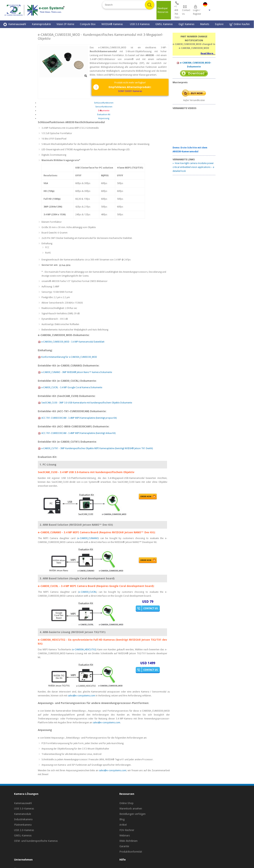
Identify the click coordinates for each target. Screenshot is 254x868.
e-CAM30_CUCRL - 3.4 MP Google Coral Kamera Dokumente (70, 388)
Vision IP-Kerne (65, 24)
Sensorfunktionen (104, 107)
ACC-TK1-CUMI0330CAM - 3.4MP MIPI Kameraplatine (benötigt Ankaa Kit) (77, 433)
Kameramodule (23, 814)
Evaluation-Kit (104, 115)
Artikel (123, 825)
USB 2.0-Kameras (24, 830)
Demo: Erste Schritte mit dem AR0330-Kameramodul (190, 150)
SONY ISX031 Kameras (130, 91)
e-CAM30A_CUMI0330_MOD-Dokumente (194, 65)
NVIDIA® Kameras (113, 24)
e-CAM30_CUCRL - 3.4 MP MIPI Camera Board (67, 586)
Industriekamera (23, 819)
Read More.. (208, 53)
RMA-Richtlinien (128, 841)
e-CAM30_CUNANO (88, 538)
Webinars (125, 835)
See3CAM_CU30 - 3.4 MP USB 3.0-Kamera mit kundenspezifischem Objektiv (86, 472)
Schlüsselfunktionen (104, 103)
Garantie (124, 846)
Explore (219, 24)
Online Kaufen (240, 24)
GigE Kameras (186, 24)
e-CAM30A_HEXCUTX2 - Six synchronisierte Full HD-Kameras (76, 640)
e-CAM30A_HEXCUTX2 (84, 649)
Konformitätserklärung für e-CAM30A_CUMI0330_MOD (67, 357)
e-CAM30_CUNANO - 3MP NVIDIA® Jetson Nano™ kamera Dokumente (75, 372)
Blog (122, 819)
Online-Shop (126, 803)
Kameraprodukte (41, 24)
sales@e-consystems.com (81, 696)
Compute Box (88, 24)
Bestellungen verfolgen (132, 814)
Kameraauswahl (15, 24)
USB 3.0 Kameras (140, 24)
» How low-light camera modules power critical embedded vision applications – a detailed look (193, 167)
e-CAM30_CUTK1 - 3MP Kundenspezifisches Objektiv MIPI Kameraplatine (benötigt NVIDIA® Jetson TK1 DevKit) (95, 449)
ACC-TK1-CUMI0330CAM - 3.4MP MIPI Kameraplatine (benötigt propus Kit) (77, 418)
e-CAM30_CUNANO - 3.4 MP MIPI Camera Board (68, 532)
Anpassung (104, 118)
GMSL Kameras (164, 24)
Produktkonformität (131, 852)
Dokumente (104, 111)
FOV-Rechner (127, 830)
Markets (205, 24)
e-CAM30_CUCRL (88, 592)
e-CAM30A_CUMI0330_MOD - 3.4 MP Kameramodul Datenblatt (71, 342)
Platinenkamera (23, 825)
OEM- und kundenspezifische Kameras (36, 841)
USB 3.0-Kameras (24, 809)
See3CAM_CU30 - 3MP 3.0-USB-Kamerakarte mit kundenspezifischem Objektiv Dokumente (85, 403)
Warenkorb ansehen (131, 809)
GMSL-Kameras (23, 835)
